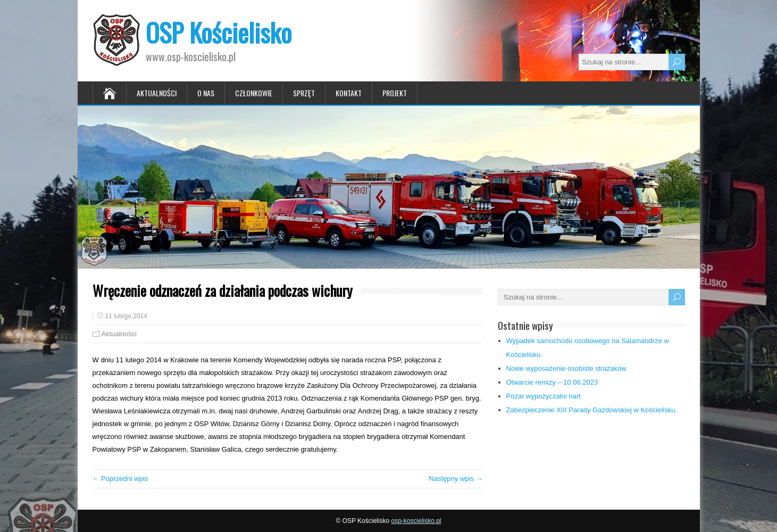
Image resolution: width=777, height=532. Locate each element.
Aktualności (157, 93)
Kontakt (349, 93)
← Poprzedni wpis (120, 479)
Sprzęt (304, 93)
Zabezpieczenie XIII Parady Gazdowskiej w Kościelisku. (592, 410)
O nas (206, 93)
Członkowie (254, 93)
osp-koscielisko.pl (416, 521)
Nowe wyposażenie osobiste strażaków (566, 368)
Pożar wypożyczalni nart (544, 396)
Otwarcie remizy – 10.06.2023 (552, 382)
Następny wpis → (456, 479)
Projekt (395, 93)
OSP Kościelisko (219, 32)
